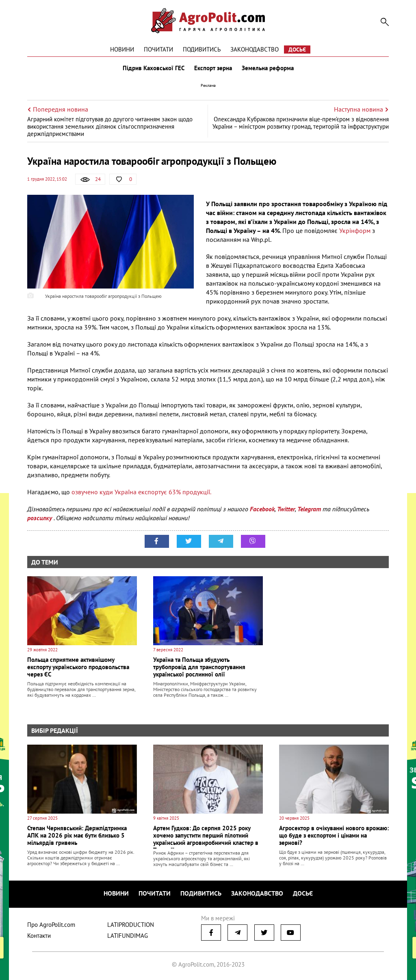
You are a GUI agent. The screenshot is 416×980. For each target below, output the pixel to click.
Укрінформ (355, 230)
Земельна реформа (268, 68)
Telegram (309, 509)
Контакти (39, 936)
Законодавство (255, 49)
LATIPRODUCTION (131, 925)
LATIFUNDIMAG (128, 936)
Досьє (297, 50)
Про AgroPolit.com (51, 925)
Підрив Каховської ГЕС (154, 68)
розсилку (40, 518)
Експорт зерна (213, 68)
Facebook (262, 509)
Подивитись (202, 49)
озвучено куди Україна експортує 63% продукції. (141, 492)
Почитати (158, 49)
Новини (122, 49)
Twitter (286, 509)
